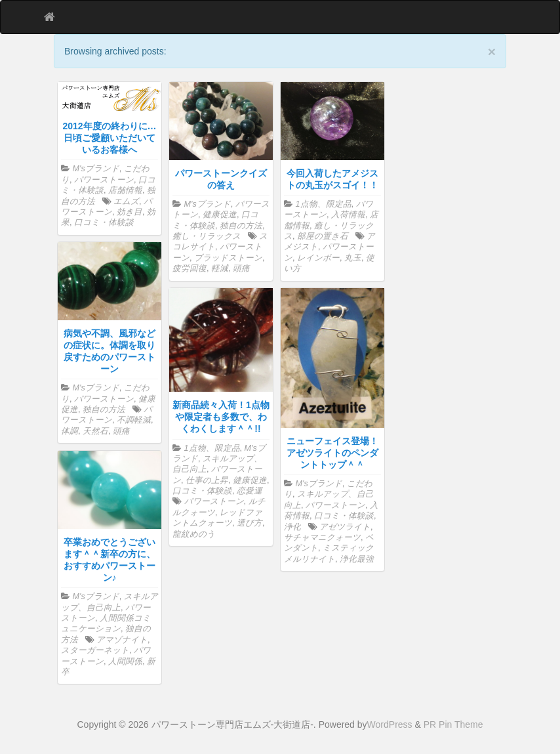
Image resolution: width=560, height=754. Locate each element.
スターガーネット (95, 650)
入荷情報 (348, 215)
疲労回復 (190, 268)
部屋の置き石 (323, 236)
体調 (70, 431)
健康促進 (220, 215)
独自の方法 (241, 226)
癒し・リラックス (207, 236)
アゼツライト (345, 527)
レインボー (318, 258)
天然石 (95, 431)
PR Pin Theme (453, 724)
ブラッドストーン (228, 258)
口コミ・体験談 (104, 222)
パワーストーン (104, 180)
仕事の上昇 (207, 480)
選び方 (250, 523)
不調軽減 (134, 420)
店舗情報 (125, 190)
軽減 (220, 268)
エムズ (126, 201)
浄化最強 (357, 559)
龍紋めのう (194, 534)
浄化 (292, 527)
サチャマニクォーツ (322, 537)
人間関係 (125, 661)
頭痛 (241, 268)
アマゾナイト (122, 640)
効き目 (130, 212)
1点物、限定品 (324, 204)
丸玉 (353, 258)
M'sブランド (96, 169)
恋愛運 (250, 491)
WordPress (390, 724)
